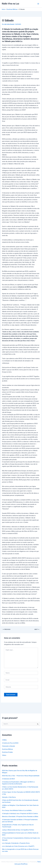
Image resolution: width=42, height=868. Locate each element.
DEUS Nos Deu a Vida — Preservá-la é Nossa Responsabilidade (21, 776)
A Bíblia (4, 740)
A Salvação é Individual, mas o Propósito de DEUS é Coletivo (20, 814)
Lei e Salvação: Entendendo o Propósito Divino (16, 843)
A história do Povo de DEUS (10, 743)
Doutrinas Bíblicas (7, 749)
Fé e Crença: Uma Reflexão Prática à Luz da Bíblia (17, 810)
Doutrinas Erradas (7, 752)
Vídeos (4, 755)
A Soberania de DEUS (8, 779)
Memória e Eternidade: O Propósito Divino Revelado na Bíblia (20, 817)
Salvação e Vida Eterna (9, 797)
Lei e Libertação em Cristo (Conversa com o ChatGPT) (18, 846)
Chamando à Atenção (8, 746)
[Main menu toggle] (38, 4)
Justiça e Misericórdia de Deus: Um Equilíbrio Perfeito (18, 830)
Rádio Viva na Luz (10, 4)
